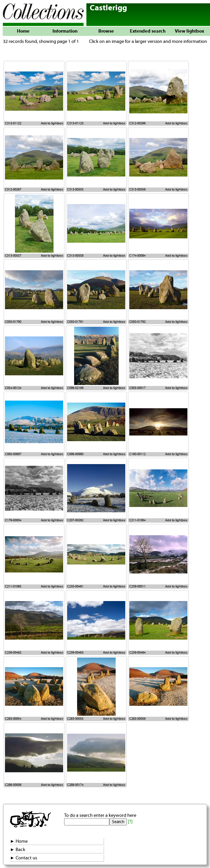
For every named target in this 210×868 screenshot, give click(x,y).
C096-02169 (75, 388)
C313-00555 (75, 189)
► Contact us (24, 858)
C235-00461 (75, 586)
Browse (106, 31)
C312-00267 (13, 189)
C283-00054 (13, 719)
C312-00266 (137, 123)
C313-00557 (13, 256)
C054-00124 (13, 388)
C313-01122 (13, 123)
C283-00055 (75, 719)
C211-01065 (13, 586)
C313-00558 (75, 256)
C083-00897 (13, 454)
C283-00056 (137, 719)
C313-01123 (75, 123)
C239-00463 (75, 653)
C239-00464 (137, 653)
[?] (130, 822)
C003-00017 (137, 388)
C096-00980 (75, 454)
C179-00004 (13, 520)
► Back (18, 850)
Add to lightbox (52, 123)
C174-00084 (137, 256)
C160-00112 (137, 454)
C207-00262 (75, 520)
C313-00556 (137, 189)
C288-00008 (13, 785)
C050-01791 (75, 322)
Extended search (148, 31)
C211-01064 (137, 520)
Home (23, 31)
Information (65, 31)
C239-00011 (137, 586)
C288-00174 (75, 785)
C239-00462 (13, 653)
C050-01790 (13, 322)
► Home (19, 841)
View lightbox (189, 31)
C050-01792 (137, 322)
